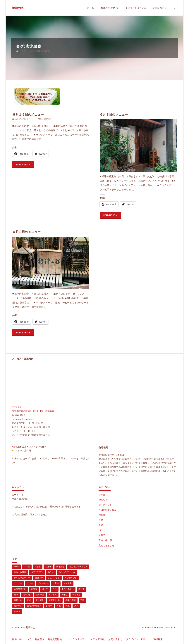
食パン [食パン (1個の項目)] (17, 611)
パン (101, 530)
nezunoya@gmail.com (23, 419)
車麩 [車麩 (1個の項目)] (59, 606)
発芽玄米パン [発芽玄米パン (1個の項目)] (55, 600)
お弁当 (102, 495)
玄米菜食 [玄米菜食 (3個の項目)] (40, 600)
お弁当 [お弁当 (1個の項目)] (27, 567)
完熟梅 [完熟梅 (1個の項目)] (34, 589)
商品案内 (39, 639)
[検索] (174, 8)
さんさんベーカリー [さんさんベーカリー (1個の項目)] (78, 567)
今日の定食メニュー (25, 119)
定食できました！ (107, 545)
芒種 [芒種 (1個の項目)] (83, 600)
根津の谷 (18, 8)
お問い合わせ (115, 639)
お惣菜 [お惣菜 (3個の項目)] (38, 567)
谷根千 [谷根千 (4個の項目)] (49, 606)
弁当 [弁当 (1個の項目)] (55, 589)
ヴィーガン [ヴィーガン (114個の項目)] (43, 583)
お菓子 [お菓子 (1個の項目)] (48, 567)
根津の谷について (22, 639)
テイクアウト (105, 505)
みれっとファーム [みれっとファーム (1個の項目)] (67, 572)
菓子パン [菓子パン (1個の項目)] (18, 606)
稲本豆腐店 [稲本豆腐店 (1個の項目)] (71, 600)
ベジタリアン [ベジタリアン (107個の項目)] (71, 578)
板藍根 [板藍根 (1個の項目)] (81, 589)
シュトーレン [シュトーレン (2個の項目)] (54, 578)
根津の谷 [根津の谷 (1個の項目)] (27, 595)
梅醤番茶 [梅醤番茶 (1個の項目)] (76, 595)
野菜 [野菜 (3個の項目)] (68, 606)
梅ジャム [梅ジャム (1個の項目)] (53, 595)
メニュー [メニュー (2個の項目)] (18, 583)
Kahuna (159, 627)
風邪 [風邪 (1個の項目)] (76, 606)
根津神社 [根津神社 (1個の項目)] (40, 595)
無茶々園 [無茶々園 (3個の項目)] (18, 600)
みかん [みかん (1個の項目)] (51, 572)
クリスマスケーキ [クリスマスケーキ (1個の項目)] (22, 578)
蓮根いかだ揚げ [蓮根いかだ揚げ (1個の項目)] (34, 606)
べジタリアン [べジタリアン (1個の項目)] (37, 572)
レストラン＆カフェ (76, 639)
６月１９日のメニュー (28, 115)
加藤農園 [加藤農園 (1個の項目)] (68, 583)
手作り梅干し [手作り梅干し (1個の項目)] (68, 589)
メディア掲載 (97, 639)
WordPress (171, 627)
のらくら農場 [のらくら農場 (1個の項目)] (20, 572)
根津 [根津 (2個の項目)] (16, 595)
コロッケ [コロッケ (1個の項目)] (39, 578)
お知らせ (103, 500)
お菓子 (102, 535)
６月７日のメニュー (114, 115)
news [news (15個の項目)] (16, 567)
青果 (101, 525)
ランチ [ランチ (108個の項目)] (30, 583)
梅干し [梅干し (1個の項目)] (65, 595)
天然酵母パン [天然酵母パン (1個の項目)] (20, 589)
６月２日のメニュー (26, 232)
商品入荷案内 (55, 639)
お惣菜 (102, 515)
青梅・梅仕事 (105, 540)
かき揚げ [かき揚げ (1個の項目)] (60, 567)
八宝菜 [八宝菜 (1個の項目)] (56, 583)
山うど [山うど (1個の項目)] (45, 589)
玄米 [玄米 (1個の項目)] (29, 600)
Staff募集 (158, 639)
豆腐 (101, 520)
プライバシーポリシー (138, 639)
